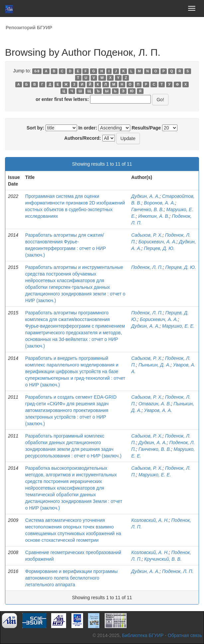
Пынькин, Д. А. (154, 365)
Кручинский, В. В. (163, 559)
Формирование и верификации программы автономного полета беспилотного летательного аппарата (71, 578)
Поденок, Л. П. (147, 267)
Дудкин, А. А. (145, 196)
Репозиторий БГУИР (29, 28)
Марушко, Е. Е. (178, 326)
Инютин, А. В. (154, 216)
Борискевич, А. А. (157, 242)
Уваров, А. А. (158, 410)
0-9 (37, 71)
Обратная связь (185, 635)
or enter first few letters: (62, 99)
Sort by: (35, 128)
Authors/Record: (82, 138)
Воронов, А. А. (159, 203)
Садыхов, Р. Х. (147, 235)
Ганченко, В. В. (148, 209)
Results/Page (146, 128)
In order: (88, 128)
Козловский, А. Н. (150, 520)
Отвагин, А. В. (155, 404)
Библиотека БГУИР (143, 635)
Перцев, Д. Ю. (159, 248)
